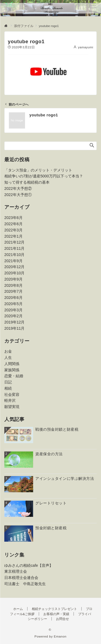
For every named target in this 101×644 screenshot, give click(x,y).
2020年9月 (13, 279)
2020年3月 (13, 310)
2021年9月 (13, 261)
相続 (8, 388)
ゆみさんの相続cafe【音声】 (29, 565)
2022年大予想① (18, 195)
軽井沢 (10, 400)
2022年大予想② (18, 188)
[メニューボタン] (93, 8)
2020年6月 (13, 298)
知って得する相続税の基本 (27, 182)
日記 (8, 382)
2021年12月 (14, 242)
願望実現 (12, 407)
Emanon (60, 636)
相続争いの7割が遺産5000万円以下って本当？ (44, 176)
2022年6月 (13, 224)
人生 (8, 358)
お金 (8, 351)
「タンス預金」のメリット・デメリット (38, 170)
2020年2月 (13, 316)
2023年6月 (13, 218)
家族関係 (12, 370)
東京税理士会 (16, 571)
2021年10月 (14, 255)
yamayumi (86, 47)
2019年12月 (14, 322)
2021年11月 (14, 248)
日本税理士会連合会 (21, 578)
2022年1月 (13, 236)
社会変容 (12, 395)
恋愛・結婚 (14, 376)
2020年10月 (14, 273)
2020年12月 (14, 267)
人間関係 (12, 364)
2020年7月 (13, 291)
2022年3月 (13, 230)
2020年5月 (13, 304)
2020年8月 (13, 285)
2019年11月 (14, 328)
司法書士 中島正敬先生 (25, 584)
